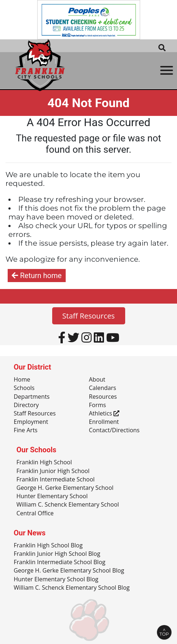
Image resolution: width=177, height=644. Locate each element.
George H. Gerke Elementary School (65, 488)
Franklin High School (44, 462)
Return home (37, 276)
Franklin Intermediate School (55, 480)
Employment (31, 422)
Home (22, 380)
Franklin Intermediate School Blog (60, 562)
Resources (103, 397)
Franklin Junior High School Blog (57, 554)
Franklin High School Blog (48, 546)
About (97, 380)
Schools (24, 388)
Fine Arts (26, 430)
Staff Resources (89, 316)
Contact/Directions (114, 430)
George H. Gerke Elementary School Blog (69, 571)
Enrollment (104, 422)
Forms (98, 405)
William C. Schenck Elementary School (68, 505)
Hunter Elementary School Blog (56, 579)
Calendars (103, 388)
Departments (32, 397)
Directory (26, 405)
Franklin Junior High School (53, 471)
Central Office (35, 514)
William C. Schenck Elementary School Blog (72, 588)
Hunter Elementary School (52, 496)
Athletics (104, 414)
